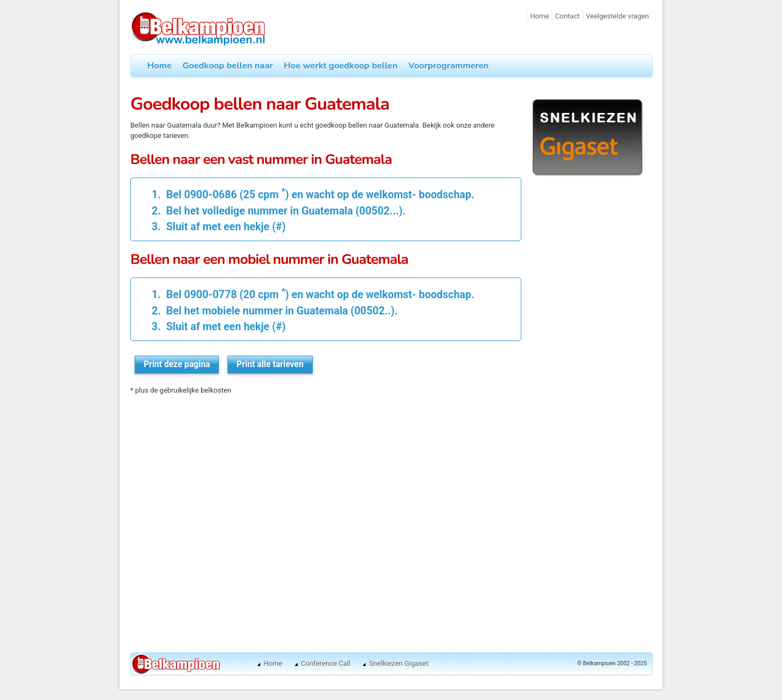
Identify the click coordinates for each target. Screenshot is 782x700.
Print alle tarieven (270, 364)
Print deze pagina (176, 364)
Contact (567, 16)
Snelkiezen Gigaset (398, 663)
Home (540, 16)
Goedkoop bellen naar (228, 66)
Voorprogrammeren (449, 66)
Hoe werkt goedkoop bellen (341, 66)
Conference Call (326, 663)
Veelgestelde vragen (618, 16)
